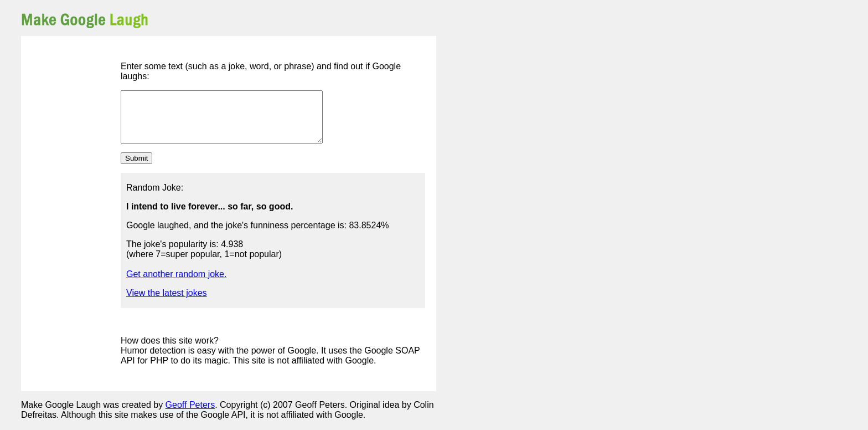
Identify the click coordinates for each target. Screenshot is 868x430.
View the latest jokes (167, 303)
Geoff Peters (190, 415)
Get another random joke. (176, 284)
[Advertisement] (307, 19)
